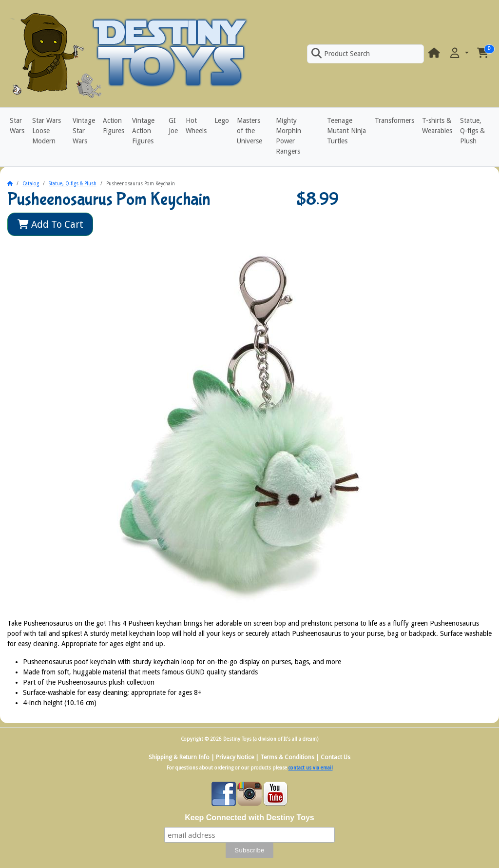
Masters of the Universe (249, 131)
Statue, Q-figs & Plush (472, 131)
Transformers (394, 120)
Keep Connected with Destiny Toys (249, 818)
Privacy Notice (235, 757)
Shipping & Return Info (179, 757)
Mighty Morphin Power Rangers (288, 136)
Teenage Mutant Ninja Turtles (346, 131)
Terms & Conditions (287, 757)
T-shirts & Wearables (437, 126)
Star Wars (17, 126)
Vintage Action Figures (143, 131)
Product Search (341, 54)
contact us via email (311, 768)
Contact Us (336, 757)
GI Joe (173, 126)
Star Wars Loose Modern (47, 131)
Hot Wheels (196, 126)
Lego (222, 120)
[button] (459, 53)
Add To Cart (50, 224)
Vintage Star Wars (84, 131)
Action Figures (114, 126)
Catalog (31, 184)
